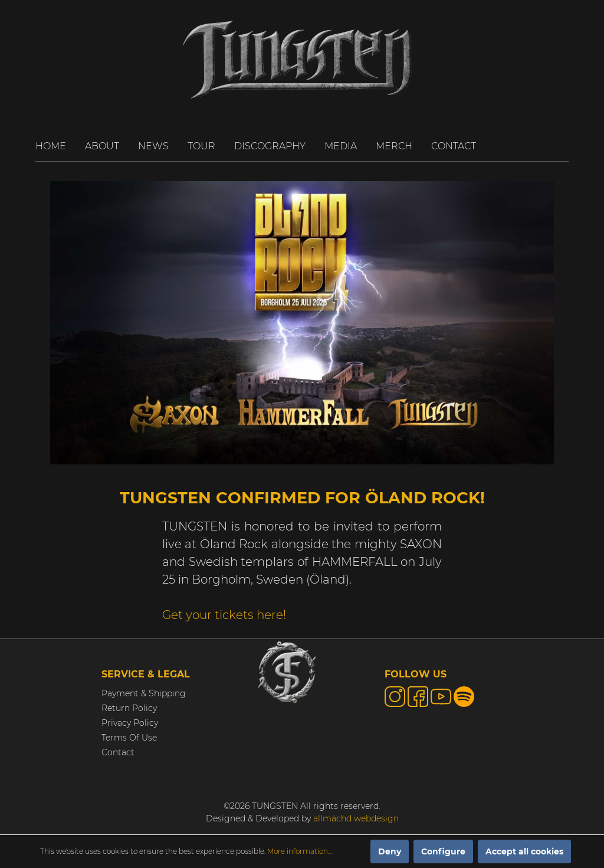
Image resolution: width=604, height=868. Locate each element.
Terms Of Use (129, 738)
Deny (390, 851)
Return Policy (129, 708)
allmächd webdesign (356, 818)
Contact (118, 752)
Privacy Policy (130, 723)
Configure (443, 851)
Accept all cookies (524, 851)
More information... (299, 851)
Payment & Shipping (144, 693)
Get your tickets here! (224, 615)
